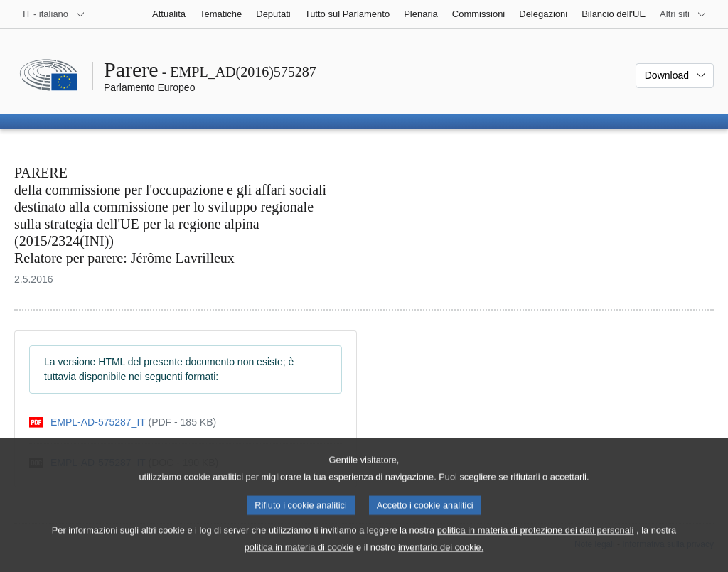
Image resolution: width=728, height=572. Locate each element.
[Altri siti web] (683, 14)
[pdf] (123, 422)
